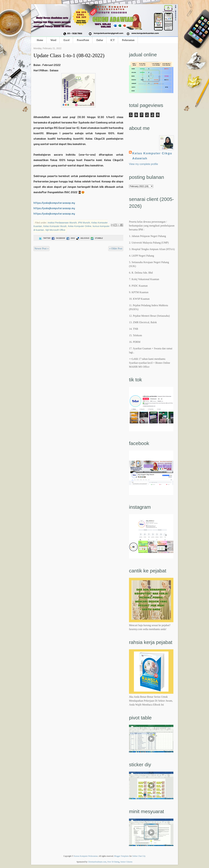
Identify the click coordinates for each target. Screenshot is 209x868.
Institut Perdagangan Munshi (62, 223)
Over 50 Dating (113, 862)
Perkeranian (128, 40)
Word (53, 40)
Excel (66, 40)
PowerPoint (83, 40)
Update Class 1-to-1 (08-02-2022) (69, 55)
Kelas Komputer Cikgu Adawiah (152, 156)
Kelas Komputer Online (80, 226)
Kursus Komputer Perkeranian (86, 856)
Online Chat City (139, 856)
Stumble (96, 238)
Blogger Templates (122, 856)
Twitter (44, 238)
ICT (113, 40)
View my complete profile (144, 164)
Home (40, 40)
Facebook (58, 238)
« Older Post (116, 248)
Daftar (100, 40)
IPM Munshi (84, 223)
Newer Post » (41, 248)
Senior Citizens (126, 862)
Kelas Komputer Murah (55, 226)
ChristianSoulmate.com (97, 862)
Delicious (83, 238)
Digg (70, 238)
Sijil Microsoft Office (55, 230)
